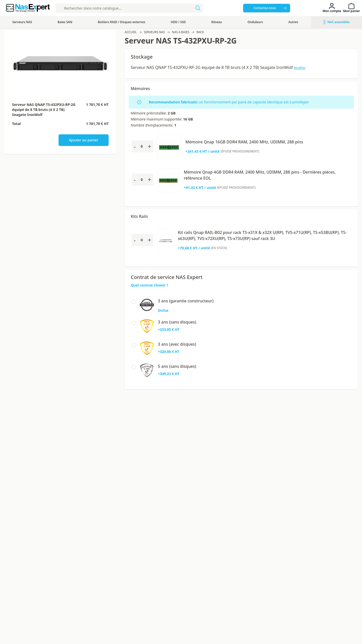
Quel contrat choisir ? (149, 285)
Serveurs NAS (154, 32)
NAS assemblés (337, 22)
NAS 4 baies (181, 32)
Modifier (300, 68)
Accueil (131, 32)
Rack (200, 32)
